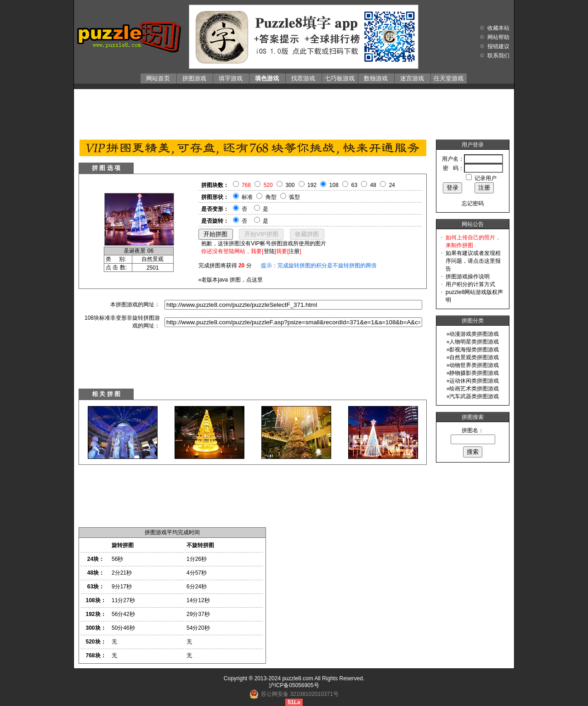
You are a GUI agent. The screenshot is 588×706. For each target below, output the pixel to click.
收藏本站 (498, 28)
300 (290, 185)
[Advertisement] (294, 112)
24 (392, 185)
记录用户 (486, 178)
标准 (247, 197)
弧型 (294, 197)
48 (373, 185)
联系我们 (498, 56)
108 (334, 185)
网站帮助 (498, 37)
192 (312, 185)
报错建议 (498, 46)
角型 (271, 197)
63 (354, 185)
